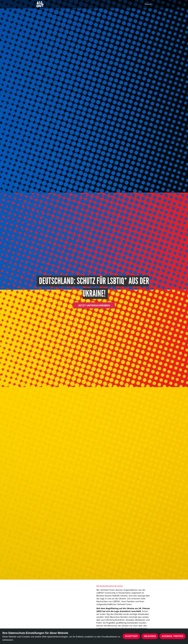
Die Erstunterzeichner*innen (110, 586)
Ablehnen (150, 636)
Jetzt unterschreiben (94, 305)
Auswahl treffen (172, 636)
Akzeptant (131, 636)
